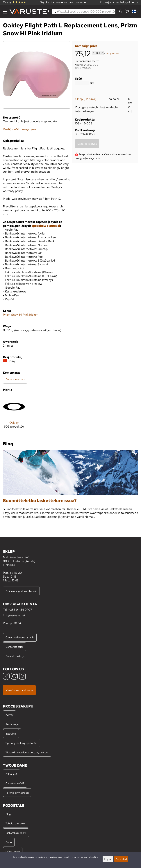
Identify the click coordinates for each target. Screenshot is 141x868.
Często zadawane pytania (20, 637)
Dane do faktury (15, 656)
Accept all (121, 859)
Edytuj (108, 859)
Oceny (15, 2)
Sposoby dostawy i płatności (21, 743)
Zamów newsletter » (19, 690)
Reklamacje (12, 724)
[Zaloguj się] (120, 11)
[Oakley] (14, 415)
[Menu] (5, 12)
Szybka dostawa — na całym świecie (63, 2)
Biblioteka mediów (16, 833)
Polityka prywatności (17, 793)
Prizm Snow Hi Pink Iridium (21, 315)
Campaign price (86, 46)
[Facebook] (6, 677)
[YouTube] (22, 677)
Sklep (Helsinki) (86, 99)
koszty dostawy (112, 53)
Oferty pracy (13, 852)
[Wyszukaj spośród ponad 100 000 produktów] (84, 12)
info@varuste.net (14, 615)
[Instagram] (14, 677)
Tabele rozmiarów (16, 823)
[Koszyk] (127, 12)
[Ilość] (82, 83)
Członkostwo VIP (15, 783)
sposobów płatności (46, 226)
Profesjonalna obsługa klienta (119, 2)
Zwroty (9, 715)
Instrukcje (11, 734)
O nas (9, 842)
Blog (8, 814)
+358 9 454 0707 (20, 610)
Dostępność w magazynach (21, 129)
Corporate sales (14, 647)
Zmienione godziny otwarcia (21, 591)
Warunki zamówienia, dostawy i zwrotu (27, 752)
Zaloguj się (11, 774)
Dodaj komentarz (15, 379)
